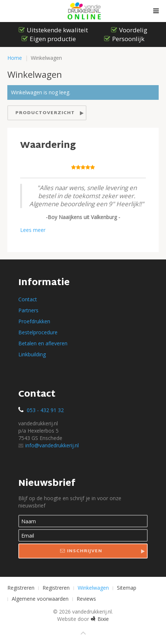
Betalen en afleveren (43, 343)
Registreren (21, 588)
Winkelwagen (93, 588)
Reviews (86, 599)
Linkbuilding (32, 354)
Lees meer (33, 230)
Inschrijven (81, 551)
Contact (28, 299)
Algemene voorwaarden (40, 599)
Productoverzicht (45, 113)
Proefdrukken (34, 321)
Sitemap (127, 588)
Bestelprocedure (38, 332)
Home (15, 58)
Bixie (100, 619)
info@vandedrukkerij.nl (49, 445)
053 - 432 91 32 (45, 410)
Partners (28, 310)
